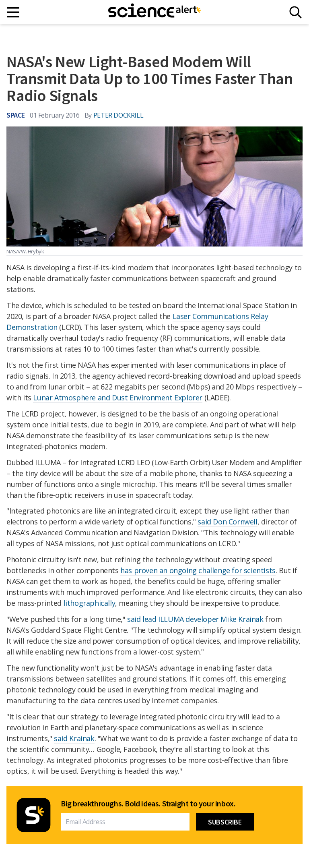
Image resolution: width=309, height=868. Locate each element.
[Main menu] (13, 12)
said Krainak (74, 738)
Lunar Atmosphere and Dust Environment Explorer (118, 398)
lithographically (90, 603)
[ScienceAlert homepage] (154, 12)
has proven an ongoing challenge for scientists (198, 570)
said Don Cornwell (227, 522)
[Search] (296, 12)
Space (16, 115)
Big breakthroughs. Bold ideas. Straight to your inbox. (148, 804)
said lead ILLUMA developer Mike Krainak (195, 619)
